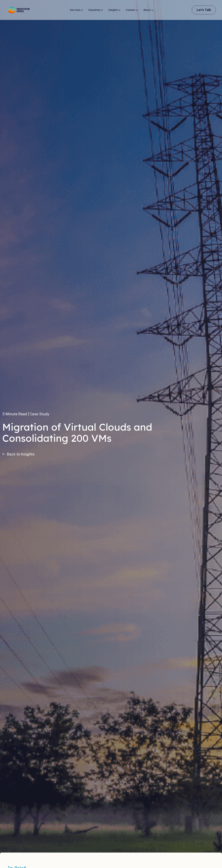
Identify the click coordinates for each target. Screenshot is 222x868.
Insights (114, 10)
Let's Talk (204, 10)
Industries (96, 10)
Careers (132, 10)
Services (76, 10)
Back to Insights (21, 454)
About (148, 10)
